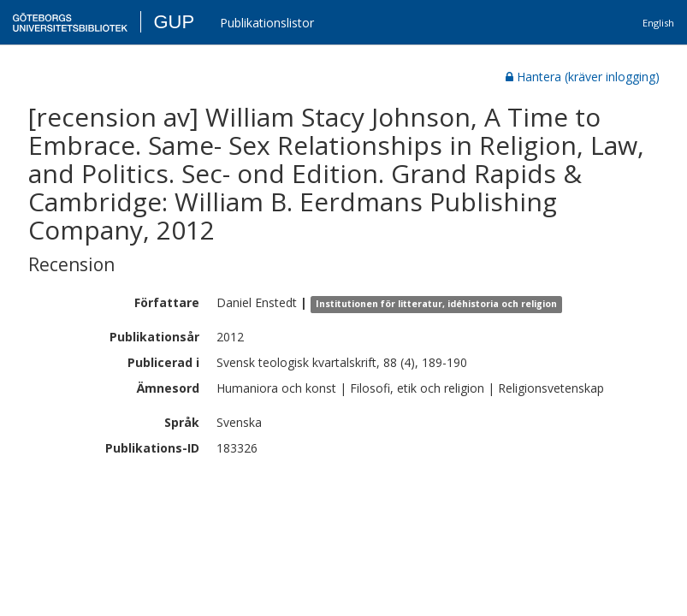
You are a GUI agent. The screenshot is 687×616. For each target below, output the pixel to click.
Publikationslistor (267, 23)
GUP (174, 22)
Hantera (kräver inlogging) (583, 77)
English (658, 23)
